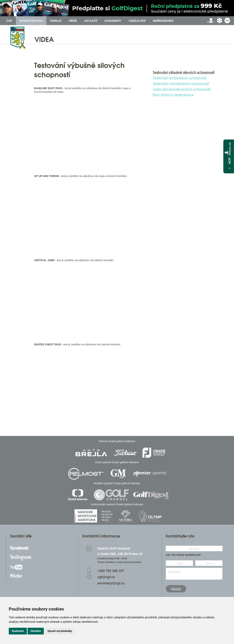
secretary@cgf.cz (111, 583)
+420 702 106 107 (111, 571)
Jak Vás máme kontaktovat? (183, 555)
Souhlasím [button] (18, 631)
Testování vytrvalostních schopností (181, 83)
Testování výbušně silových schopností (184, 72)
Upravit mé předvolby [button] (60, 631)
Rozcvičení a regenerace (173, 95)
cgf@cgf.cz (106, 577)
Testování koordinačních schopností (182, 89)
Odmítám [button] (36, 631)
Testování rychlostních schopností (180, 78)
